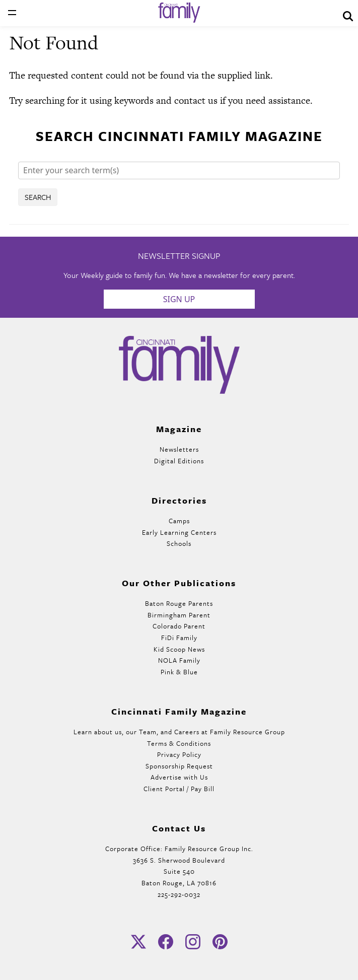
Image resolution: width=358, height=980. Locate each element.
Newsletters (179, 449)
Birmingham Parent (179, 615)
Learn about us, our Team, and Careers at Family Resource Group (179, 732)
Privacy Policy (179, 754)
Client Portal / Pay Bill (179, 789)
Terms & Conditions (179, 743)
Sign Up (179, 299)
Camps (179, 521)
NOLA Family (179, 660)
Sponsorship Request (179, 766)
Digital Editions (179, 461)
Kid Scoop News (179, 649)
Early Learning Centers (179, 532)
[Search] (179, 170)
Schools (179, 543)
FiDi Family (179, 638)
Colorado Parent (179, 626)
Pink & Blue (179, 672)
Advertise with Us (179, 777)
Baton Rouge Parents (179, 603)
